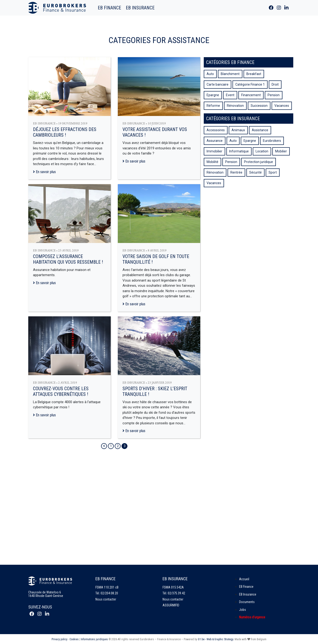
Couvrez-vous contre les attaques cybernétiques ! (61, 391)
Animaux (238, 130)
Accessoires (216, 130)
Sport (273, 172)
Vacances (282, 106)
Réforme (213, 106)
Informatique (239, 151)
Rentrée (236, 172)
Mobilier (281, 151)
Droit (275, 84)
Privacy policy (59, 639)
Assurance (215, 141)
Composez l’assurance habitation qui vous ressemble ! (68, 259)
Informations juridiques (94, 639)
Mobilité (212, 162)
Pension (274, 95)
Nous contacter (106, 599)
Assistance (260, 130)
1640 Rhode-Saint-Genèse (46, 596)
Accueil (244, 579)
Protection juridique (259, 162)
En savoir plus (44, 172)
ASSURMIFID (171, 605)
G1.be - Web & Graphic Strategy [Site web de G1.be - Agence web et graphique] (216, 639)
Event (230, 95)
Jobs (243, 610)
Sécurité (255, 172)
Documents (247, 602)
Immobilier (214, 151)
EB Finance (109, 8)
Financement (251, 95)
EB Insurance (140, 8)
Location (262, 151)
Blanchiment (230, 74)
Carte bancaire (218, 84)
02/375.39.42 (176, 593)
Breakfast (254, 74)
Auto (210, 74)
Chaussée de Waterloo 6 (45, 592)
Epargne (213, 95)
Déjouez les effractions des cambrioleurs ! (65, 132)
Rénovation (235, 106)
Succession (259, 106)
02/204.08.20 (109, 593)
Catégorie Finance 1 (250, 84)
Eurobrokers (272, 141)
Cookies (74, 639)
